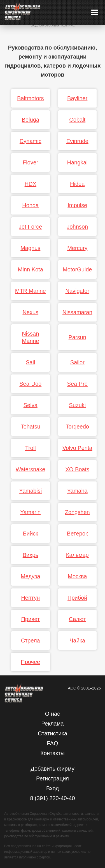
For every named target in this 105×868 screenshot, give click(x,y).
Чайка (77, 641)
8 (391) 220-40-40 (52, 798)
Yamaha (77, 491)
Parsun (77, 337)
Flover (31, 162)
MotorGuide (77, 269)
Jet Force (30, 227)
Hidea (77, 184)
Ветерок (77, 534)
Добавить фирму (53, 769)
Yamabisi (30, 491)
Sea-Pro (77, 384)
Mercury (77, 248)
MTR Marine (31, 291)
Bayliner (77, 98)
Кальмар (77, 555)
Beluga (31, 120)
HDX (31, 184)
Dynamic (31, 141)
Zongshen (77, 512)
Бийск (31, 534)
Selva (31, 405)
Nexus (30, 312)
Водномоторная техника (53, 25)
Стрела (31, 641)
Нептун (30, 598)
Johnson (77, 227)
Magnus (30, 248)
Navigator (77, 291)
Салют (77, 619)
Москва (77, 576)
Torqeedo (77, 427)
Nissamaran (77, 312)
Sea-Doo (30, 384)
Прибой (77, 598)
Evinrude (77, 141)
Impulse (77, 205)
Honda (30, 205)
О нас (53, 714)
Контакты (52, 753)
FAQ (52, 743)
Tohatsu (31, 427)
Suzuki (77, 405)
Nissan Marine (30, 337)
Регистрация (53, 778)
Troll (31, 448)
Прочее (30, 662)
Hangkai (77, 162)
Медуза (31, 576)
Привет (30, 619)
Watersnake (31, 469)
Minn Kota (31, 269)
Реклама (52, 724)
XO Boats (77, 469)
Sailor (77, 362)
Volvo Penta (77, 448)
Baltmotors (31, 98)
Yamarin (30, 512)
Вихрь (31, 555)
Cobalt (77, 120)
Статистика (53, 733)
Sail (30, 362)
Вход (53, 788)
